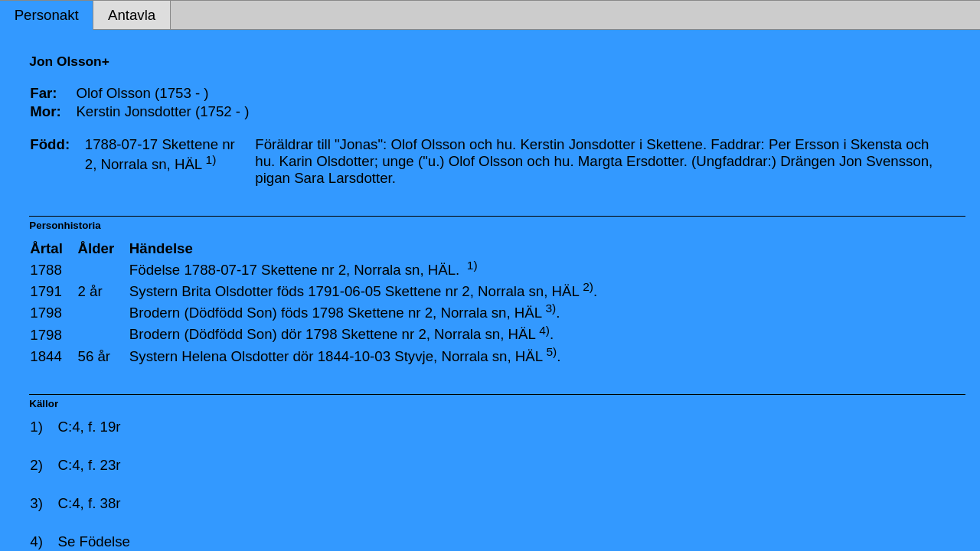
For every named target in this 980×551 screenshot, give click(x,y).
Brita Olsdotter (227, 291)
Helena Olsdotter (235, 356)
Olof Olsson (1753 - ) (142, 93)
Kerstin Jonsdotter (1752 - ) (162, 111)
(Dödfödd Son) (230, 313)
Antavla (132, 15)
